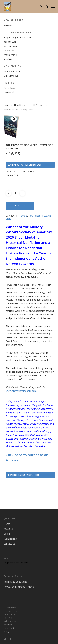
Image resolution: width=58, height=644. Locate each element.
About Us (9, 529)
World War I (10, 50)
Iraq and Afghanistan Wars (18, 37)
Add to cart (20, 206)
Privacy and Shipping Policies (19, 587)
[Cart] (47, 7)
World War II (10, 55)
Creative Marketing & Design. (9, 628)
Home (7, 105)
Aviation (8, 59)
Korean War (10, 42)
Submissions (10, 539)
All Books (23, 216)
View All (8, 25)
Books (7, 534)
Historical (9, 92)
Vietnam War (10, 46)
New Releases (21, 105)
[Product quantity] (15, 193)
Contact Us (9, 544)
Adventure (9, 88)
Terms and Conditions (15, 582)
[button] (53, 7)
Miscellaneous (11, 76)
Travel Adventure (13, 71)
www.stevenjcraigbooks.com (21, 391)
